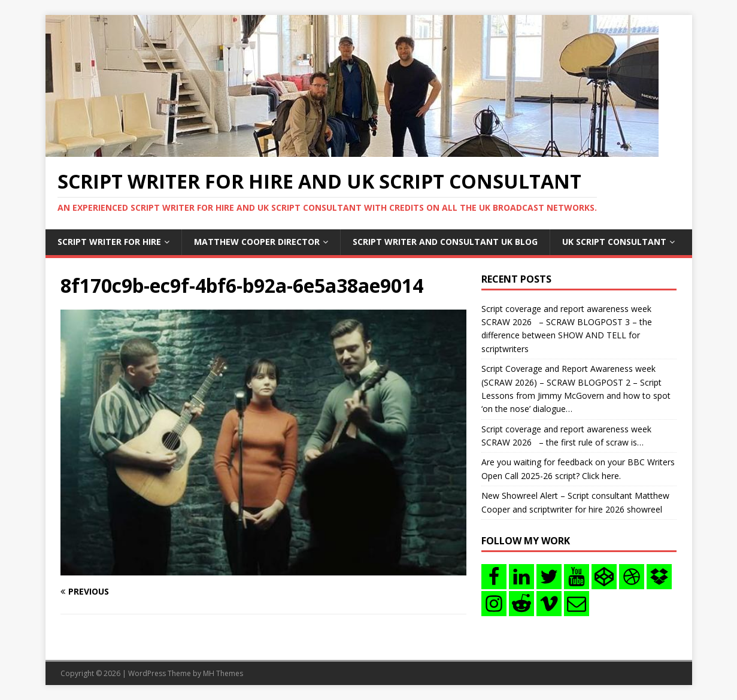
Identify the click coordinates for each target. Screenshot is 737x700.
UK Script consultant (614, 242)
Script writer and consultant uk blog (445, 242)
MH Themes (223, 673)
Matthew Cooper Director (257, 242)
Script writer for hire (109, 242)
